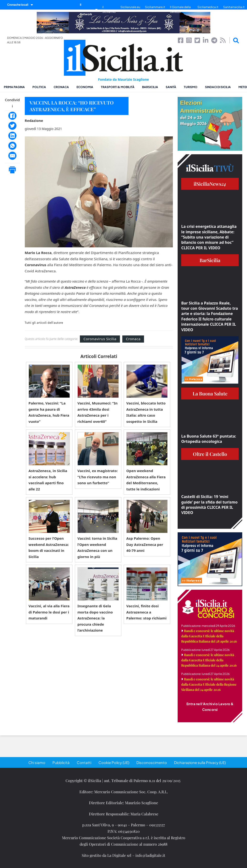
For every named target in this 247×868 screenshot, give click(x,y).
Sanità (171, 87)
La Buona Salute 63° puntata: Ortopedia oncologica (209, 439)
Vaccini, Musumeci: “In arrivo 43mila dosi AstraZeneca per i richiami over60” (98, 412)
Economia (85, 87)
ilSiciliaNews (210, 184)
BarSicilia (150, 87)
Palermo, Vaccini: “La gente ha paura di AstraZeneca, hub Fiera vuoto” (49, 412)
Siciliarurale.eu (130, 7)
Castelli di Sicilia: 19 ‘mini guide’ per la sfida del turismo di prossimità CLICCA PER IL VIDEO (209, 505)
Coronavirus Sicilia (100, 339)
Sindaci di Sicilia (218, 87)
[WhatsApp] (12, 146)
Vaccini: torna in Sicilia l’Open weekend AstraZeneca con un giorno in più (97, 547)
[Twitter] (12, 126)
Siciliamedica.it (208, 7)
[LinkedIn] (12, 136)
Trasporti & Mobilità (118, 87)
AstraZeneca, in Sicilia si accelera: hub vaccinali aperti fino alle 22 (48, 480)
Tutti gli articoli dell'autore (44, 323)
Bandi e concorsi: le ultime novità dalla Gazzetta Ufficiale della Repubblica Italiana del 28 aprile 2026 (209, 636)
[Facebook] (12, 116)
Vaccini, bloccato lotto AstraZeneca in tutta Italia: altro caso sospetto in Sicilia (146, 412)
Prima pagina (14, 87)
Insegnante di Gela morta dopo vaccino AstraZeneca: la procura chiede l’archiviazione (95, 618)
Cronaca (61, 87)
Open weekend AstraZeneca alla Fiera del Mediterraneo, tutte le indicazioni (146, 480)
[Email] (12, 156)
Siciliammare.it (155, 7)
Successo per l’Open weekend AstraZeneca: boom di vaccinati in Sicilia (49, 547)
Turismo (191, 87)
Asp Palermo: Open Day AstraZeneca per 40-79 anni (145, 544)
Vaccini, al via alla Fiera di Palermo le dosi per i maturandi (49, 612)
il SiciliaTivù (109, 9)
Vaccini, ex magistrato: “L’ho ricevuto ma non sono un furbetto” (98, 477)
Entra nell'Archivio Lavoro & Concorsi (210, 707)
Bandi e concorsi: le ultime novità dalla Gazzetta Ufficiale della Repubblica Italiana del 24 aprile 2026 (209, 660)
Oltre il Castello (210, 454)
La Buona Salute (210, 393)
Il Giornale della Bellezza (180, 9)
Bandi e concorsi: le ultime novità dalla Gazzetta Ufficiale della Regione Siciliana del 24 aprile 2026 (209, 684)
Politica (39, 87)
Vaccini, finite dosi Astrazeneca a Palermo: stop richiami (147, 612)
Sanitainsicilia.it (234, 7)
